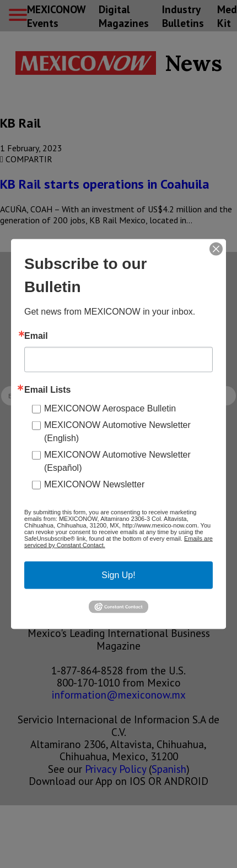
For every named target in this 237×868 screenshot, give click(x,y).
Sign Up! (118, 575)
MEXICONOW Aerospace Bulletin (110, 408)
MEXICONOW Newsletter (94, 484)
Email (36, 336)
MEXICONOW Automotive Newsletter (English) (117, 432)
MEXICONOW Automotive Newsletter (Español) (117, 461)
